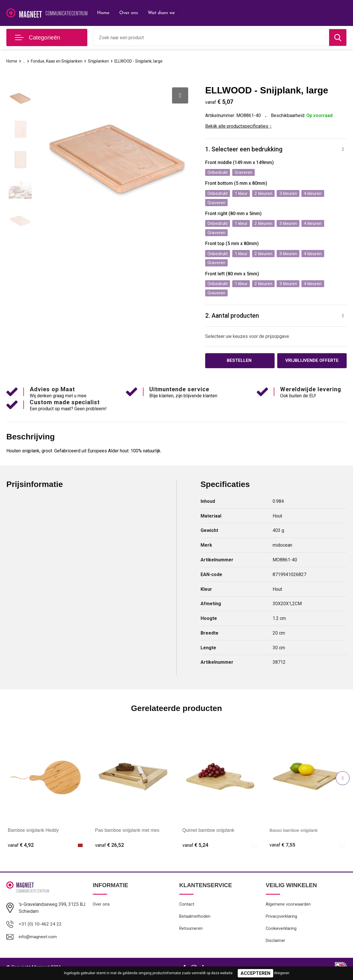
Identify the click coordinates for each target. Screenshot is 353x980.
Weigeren (282, 973)
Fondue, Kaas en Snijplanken (58, 61)
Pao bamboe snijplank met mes (127, 833)
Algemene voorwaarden (288, 907)
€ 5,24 (195, 847)
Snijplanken (101, 61)
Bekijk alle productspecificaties (238, 126)
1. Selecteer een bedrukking (244, 149)
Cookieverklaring (281, 932)
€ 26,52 (110, 847)
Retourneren (191, 932)
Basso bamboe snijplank (294, 833)
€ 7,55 (282, 847)
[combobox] (211, 37)
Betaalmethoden (195, 919)
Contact (187, 907)
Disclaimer (275, 944)
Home (103, 13)
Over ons (129, 13)
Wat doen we (161, 13)
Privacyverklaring (281, 919)
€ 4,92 (21, 847)
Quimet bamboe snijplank (208, 833)
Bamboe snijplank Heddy (33, 833)
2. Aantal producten (233, 318)
